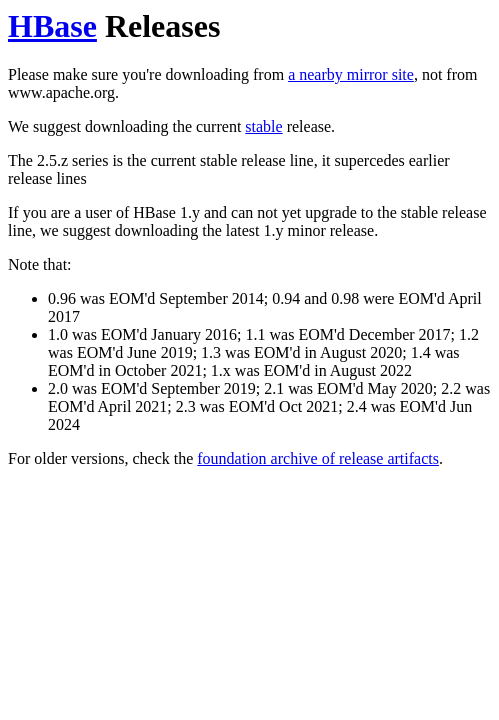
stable (263, 126)
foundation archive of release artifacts (318, 458)
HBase (52, 26)
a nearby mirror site (351, 74)
